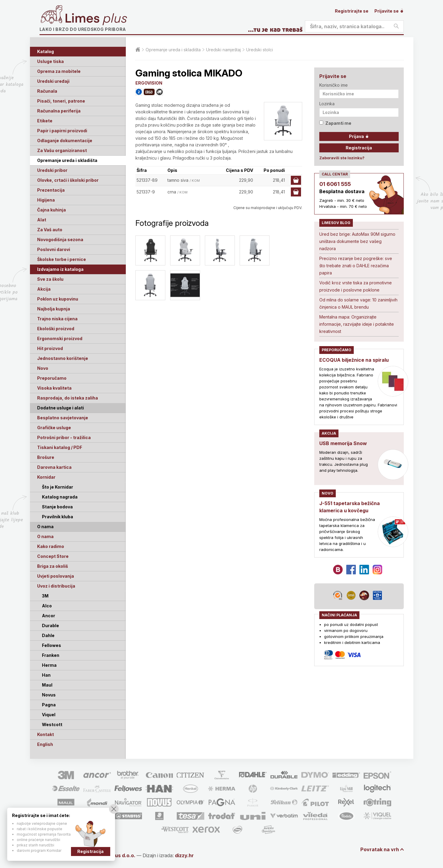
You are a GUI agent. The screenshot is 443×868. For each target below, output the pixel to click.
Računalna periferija (59, 111)
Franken (51, 655)
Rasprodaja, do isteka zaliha (68, 398)
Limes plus (96, 19)
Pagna (49, 705)
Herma (49, 665)
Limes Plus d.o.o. (115, 855)
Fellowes (52, 645)
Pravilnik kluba (58, 517)
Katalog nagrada (60, 497)
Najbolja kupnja (54, 309)
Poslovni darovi (54, 249)
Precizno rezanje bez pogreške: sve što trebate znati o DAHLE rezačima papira (356, 266)
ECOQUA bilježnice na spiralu (354, 360)
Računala (47, 91)
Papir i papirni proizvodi (62, 131)
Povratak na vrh (380, 849)
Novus (49, 695)
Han (46, 675)
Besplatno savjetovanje (63, 418)
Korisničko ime (334, 85)
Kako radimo (51, 546)
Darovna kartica (54, 467)
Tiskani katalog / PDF (60, 447)
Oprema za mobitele (59, 71)
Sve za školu (50, 279)
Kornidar (46, 477)
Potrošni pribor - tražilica (64, 437)
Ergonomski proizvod (60, 338)
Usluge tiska (50, 61)
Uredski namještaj (223, 50)
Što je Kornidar (58, 487)
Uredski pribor (52, 170)
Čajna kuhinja (52, 210)
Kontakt (46, 734)
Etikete (45, 121)
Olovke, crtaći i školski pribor (68, 180)
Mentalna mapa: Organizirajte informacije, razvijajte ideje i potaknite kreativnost (357, 324)
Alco (47, 606)
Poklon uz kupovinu (58, 299)
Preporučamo (52, 378)
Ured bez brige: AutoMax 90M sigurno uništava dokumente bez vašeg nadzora (357, 241)
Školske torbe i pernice (62, 259)
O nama (45, 536)
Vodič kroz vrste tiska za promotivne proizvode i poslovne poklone (356, 286)
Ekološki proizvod (56, 329)
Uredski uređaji (53, 81)
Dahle (48, 635)
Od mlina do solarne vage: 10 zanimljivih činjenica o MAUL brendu (358, 303)
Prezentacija (51, 190)
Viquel (49, 715)
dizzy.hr (184, 855)
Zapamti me (335, 123)
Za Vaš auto (50, 230)
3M (45, 596)
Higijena (46, 200)
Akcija (44, 289)
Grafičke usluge (54, 428)
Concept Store (53, 556)
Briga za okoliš (53, 566)
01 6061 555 (335, 184)
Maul (47, 685)
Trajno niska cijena (57, 319)
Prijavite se (389, 11)
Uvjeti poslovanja (56, 576)
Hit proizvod (50, 348)
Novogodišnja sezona (60, 239)
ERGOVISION (149, 83)
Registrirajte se (352, 11)
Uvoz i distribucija (56, 586)
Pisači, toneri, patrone (61, 101)
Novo (43, 368)
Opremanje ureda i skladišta (67, 160)
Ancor (49, 616)
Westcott (52, 724)
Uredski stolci (260, 50)
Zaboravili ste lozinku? (342, 158)
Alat (42, 220)
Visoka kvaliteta (54, 388)
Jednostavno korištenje (63, 358)
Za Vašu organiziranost (62, 150)
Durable (50, 626)
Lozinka (327, 104)
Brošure (46, 457)
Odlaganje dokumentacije (65, 141)
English (45, 744)
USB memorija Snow (343, 443)
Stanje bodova (57, 507)
